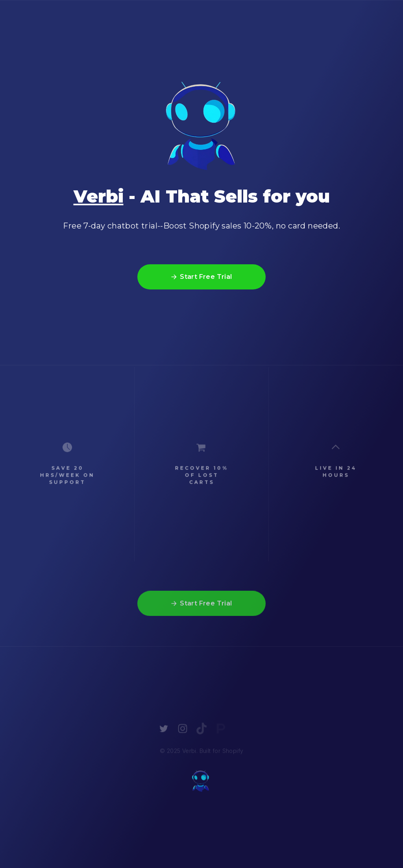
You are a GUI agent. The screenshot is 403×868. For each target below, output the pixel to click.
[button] (201, 277)
